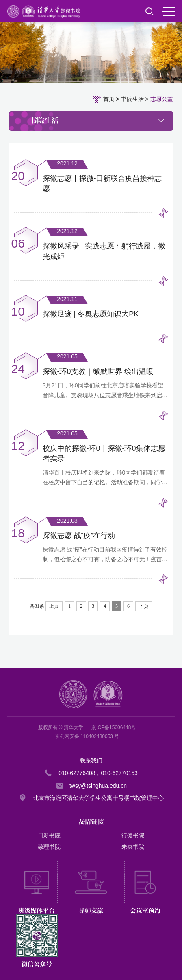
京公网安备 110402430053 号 (87, 736)
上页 (54, 606)
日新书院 (49, 835)
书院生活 (132, 99)
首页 (109, 99)
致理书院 (49, 847)
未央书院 (133, 847)
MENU (168, 12)
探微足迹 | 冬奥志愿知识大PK (91, 314)
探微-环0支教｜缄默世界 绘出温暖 (98, 371)
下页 (144, 606)
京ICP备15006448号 (114, 727)
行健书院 (133, 835)
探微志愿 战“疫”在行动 (79, 536)
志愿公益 (162, 99)
